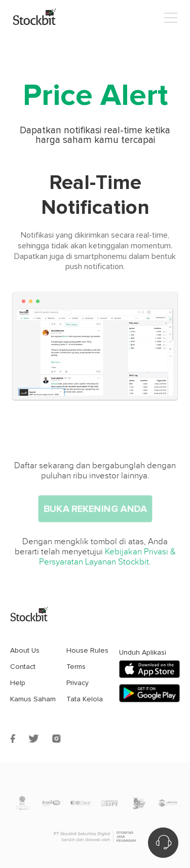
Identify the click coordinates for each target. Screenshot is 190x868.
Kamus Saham (33, 699)
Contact (23, 667)
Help (18, 683)
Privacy (78, 683)
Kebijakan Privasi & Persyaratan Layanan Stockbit (107, 557)
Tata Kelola (85, 699)
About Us (25, 650)
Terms (76, 667)
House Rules (87, 650)
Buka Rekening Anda (95, 509)
